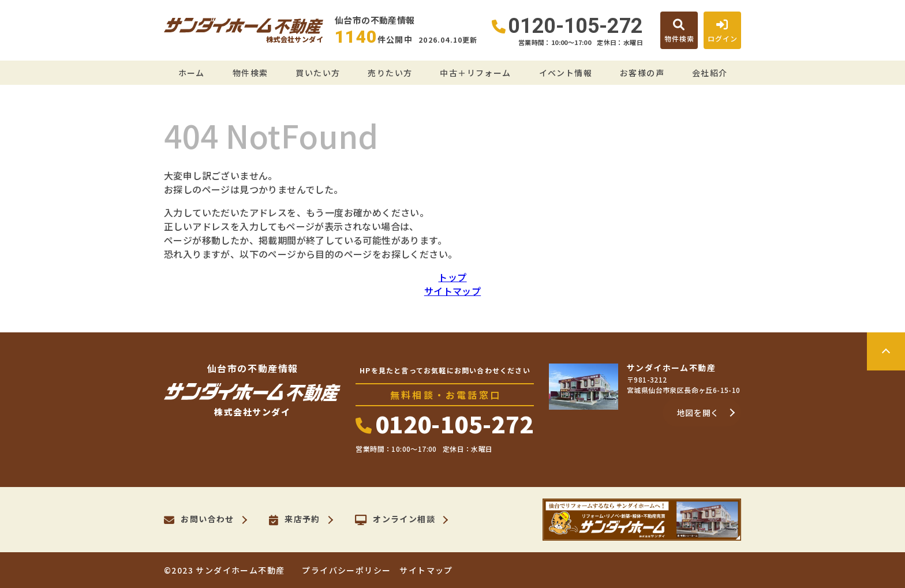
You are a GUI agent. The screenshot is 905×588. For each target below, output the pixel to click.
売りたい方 (390, 73)
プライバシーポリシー (346, 570)
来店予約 (295, 520)
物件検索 (250, 73)
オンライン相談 (395, 520)
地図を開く (698, 413)
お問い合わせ (199, 520)
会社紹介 (710, 73)
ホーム (192, 73)
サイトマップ (452, 291)
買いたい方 (318, 73)
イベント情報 (566, 73)
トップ (452, 277)
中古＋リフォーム (475, 73)
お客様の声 (642, 73)
